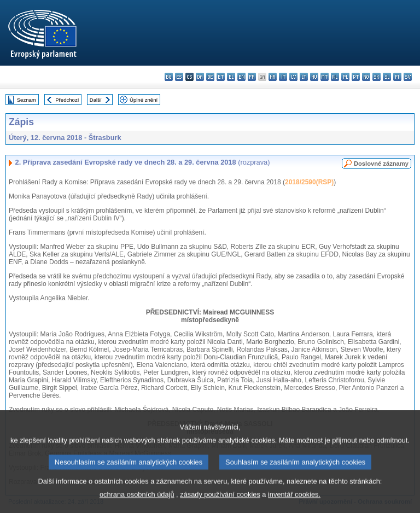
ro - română (366, 77)
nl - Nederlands (335, 77)
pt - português (356, 77)
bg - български (169, 77)
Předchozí (67, 100)
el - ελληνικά (231, 77)
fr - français (252, 77)
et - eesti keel (221, 77)
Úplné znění (144, 100)
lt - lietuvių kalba (304, 77)
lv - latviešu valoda (293, 77)
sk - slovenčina (377, 77)
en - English (241, 77)
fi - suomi (397, 77)
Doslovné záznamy (381, 164)
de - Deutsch (210, 77)
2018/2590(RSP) (309, 182)
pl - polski (345, 77)
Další (96, 100)
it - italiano (283, 77)
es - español (179, 77)
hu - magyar (314, 77)
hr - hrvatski (273, 77)
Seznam (27, 100)
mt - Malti (325, 77)
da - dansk (200, 77)
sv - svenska (408, 77)
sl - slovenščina (387, 77)
